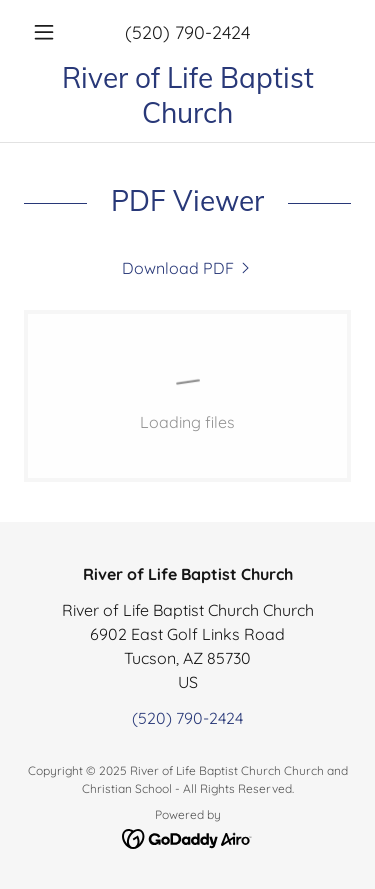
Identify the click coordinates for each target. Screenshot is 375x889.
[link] (187, 95)
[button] (48, 32)
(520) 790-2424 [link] (187, 32)
